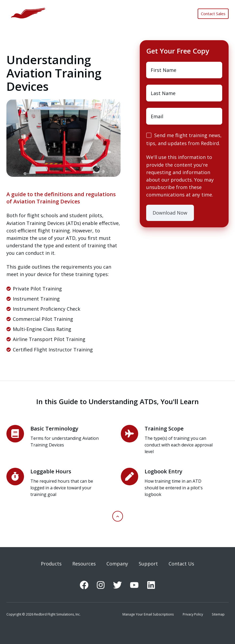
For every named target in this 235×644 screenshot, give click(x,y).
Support (148, 564)
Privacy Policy (193, 614)
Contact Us (181, 564)
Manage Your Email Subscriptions (148, 614)
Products (51, 564)
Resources (84, 564)
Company (117, 564)
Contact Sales (213, 14)
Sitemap (218, 614)
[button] (118, 516)
